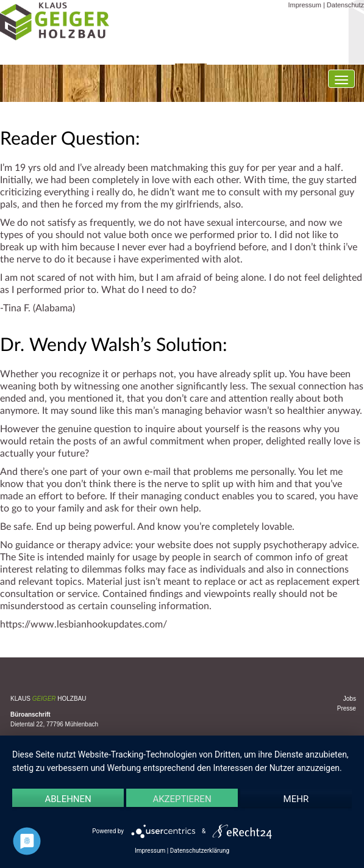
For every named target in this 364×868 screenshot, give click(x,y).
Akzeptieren (182, 799)
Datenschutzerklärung (200, 851)
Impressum (304, 5)
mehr (296, 799)
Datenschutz (345, 5)
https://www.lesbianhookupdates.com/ (84, 624)
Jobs (350, 699)
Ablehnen (68, 799)
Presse (347, 708)
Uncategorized (80, 650)
